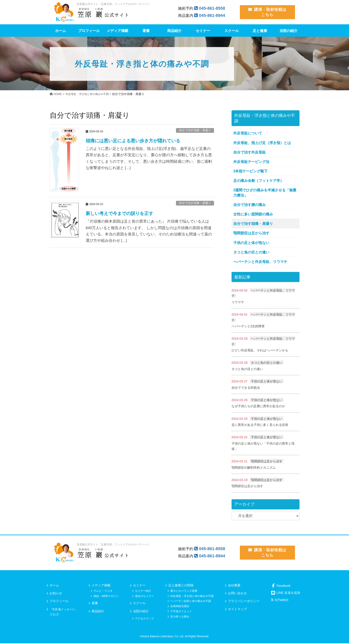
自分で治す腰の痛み (250, 205)
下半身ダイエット (181, 612)
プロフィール (59, 602)
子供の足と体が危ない (251, 243)
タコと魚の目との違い (251, 252)
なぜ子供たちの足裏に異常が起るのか (258, 407)
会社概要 (234, 586)
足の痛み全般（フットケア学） (259, 181)
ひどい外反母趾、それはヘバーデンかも (260, 350)
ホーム (54, 586)
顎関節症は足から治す (251, 233)
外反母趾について (248, 133)
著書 (95, 604)
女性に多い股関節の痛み (253, 214)
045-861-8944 (212, 15)
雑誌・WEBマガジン (106, 597)
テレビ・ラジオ (103, 592)
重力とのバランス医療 (184, 592)
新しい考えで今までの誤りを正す (119, 213)
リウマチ (238, 302)
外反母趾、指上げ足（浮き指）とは (262, 143)
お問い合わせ (237, 594)
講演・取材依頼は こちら (267, 12)
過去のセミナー (144, 597)
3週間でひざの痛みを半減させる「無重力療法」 (265, 193)
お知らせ (56, 594)
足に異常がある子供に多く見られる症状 (260, 425)
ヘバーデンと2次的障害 (248, 326)
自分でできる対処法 (246, 388)
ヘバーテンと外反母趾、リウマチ (260, 262)
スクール (139, 604)
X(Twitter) (279, 601)
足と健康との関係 (181, 586)
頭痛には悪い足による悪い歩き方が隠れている (133, 141)
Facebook (280, 586)
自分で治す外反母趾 (250, 152)
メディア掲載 (101, 586)
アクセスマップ (144, 619)
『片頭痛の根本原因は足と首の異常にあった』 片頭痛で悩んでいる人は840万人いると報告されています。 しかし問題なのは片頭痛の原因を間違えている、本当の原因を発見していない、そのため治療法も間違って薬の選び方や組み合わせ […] (149, 231)
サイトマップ (237, 610)
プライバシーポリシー (244, 602)
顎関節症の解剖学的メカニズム (254, 468)
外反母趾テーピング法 (251, 162)
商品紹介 (98, 612)
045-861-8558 (212, 8)
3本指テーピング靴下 (251, 171)
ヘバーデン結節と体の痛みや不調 (191, 602)
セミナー (139, 586)
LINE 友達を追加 (285, 594)
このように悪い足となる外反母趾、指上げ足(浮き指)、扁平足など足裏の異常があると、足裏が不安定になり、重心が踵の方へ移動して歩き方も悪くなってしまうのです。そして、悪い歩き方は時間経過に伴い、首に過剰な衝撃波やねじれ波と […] (149, 158)
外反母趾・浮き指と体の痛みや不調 (192, 597)
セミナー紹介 (143, 592)
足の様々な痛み (180, 617)
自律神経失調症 (180, 607)
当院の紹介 (141, 612)
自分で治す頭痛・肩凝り (195, 130)
